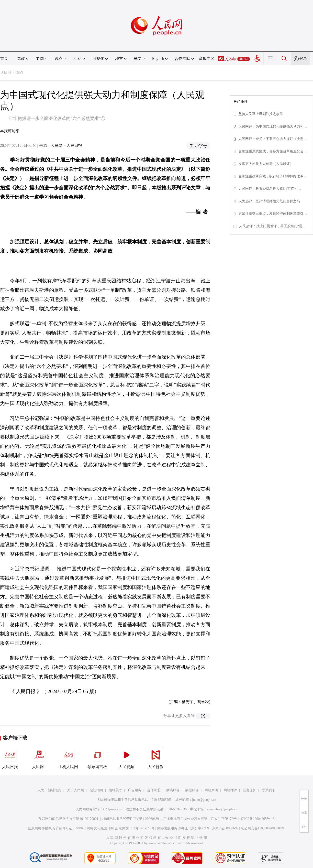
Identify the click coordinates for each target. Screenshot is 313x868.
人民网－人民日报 (67, 145)
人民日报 (10, 758)
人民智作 (156, 758)
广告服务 (135, 790)
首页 (4, 59)
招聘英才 (115, 790)
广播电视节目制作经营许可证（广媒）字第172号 (200, 819)
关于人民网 (76, 790)
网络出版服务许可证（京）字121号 (184, 828)
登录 (303, 59)
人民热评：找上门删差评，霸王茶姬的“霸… (272, 226)
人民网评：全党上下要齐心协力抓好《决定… (273, 139)
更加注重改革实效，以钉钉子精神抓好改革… (273, 176)
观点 (20, 73)
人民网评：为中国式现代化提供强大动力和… (273, 126)
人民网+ (39, 758)
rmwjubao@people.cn (222, 809)
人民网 (6, 73)
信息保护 (249, 790)
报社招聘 (96, 790)
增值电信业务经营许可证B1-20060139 (131, 819)
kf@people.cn (113, 809)
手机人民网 (68, 758)
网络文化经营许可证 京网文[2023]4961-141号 (121, 828)
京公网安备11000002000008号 (263, 828)
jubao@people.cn (204, 800)
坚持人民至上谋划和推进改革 (261, 114)
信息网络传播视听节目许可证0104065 (56, 828)
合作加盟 (154, 790)
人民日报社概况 (49, 790)
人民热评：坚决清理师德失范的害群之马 (269, 201)
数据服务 (192, 790)
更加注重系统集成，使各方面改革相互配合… (273, 151)
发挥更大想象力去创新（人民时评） (266, 164)
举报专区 (207, 59)
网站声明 (211, 790)
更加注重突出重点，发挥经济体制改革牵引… (273, 214)
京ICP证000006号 (225, 828)
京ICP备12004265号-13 (257, 819)
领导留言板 (97, 758)
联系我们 (269, 790)
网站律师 (230, 790)
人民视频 (126, 758)
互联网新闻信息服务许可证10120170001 (68, 819)
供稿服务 (173, 790)
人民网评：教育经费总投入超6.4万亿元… (270, 189)
